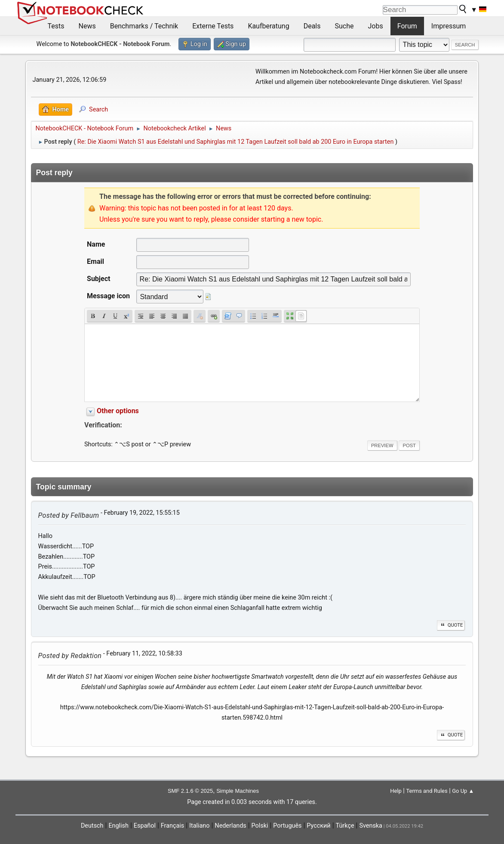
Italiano (199, 826)
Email (95, 261)
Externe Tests (213, 26)
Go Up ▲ (463, 791)
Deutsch (92, 826)
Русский (318, 826)
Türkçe (345, 826)
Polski (260, 826)
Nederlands (230, 826)
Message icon (108, 296)
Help (396, 791)
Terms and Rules (427, 791)
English (118, 826)
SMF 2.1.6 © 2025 (190, 791)
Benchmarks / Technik (144, 26)
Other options (118, 411)
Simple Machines (238, 791)
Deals (312, 26)
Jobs (376, 26)
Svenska (371, 826)
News (87, 26)
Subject (98, 279)
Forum (407, 26)
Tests (56, 26)
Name (96, 244)
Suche (344, 26)
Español (145, 826)
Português (287, 826)
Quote (451, 625)
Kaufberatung (268, 26)
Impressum (449, 26)
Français (172, 826)
